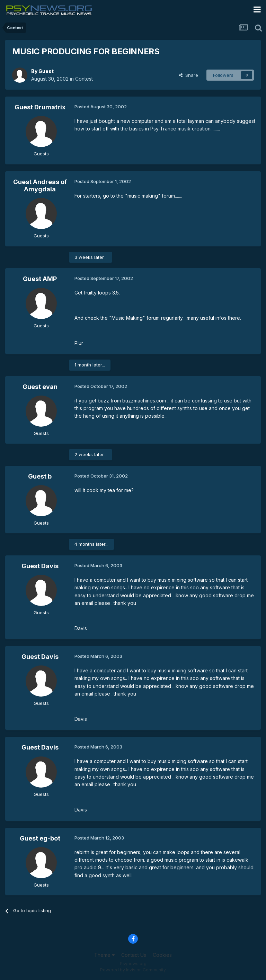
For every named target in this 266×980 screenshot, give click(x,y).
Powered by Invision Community (133, 970)
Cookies (162, 955)
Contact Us (134, 955)
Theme (104, 955)
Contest (84, 79)
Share (188, 75)
